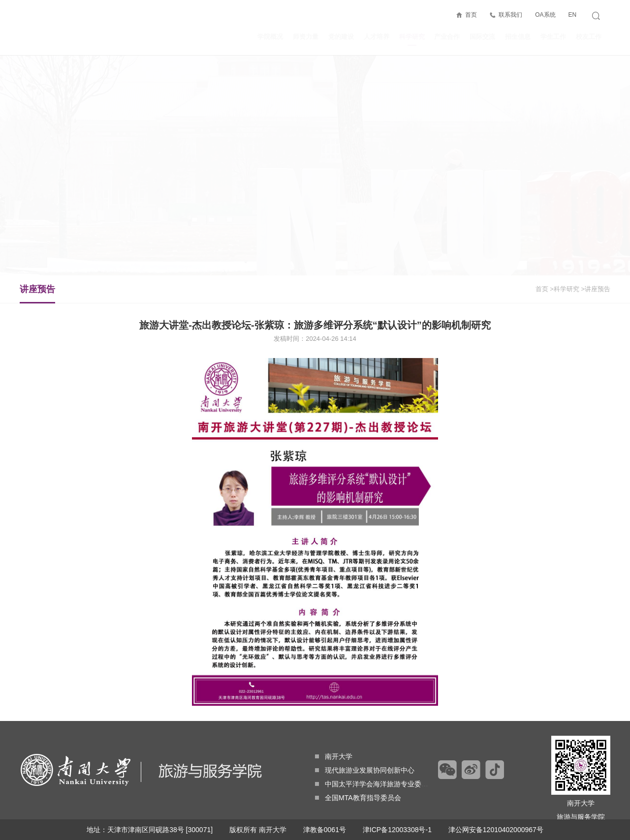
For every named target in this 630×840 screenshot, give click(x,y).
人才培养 (377, 37)
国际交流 (482, 37)
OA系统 (545, 15)
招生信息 (518, 37)
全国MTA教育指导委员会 (358, 798)
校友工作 (589, 37)
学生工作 (553, 37)
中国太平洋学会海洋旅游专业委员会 (375, 784)
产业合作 (447, 37)
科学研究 (412, 39)
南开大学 (334, 756)
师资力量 (306, 37)
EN (572, 15)
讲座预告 (37, 294)
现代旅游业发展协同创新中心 (365, 770)
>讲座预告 (596, 289)
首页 (471, 15)
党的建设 (341, 37)
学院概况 (270, 37)
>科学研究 (565, 289)
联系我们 (510, 15)
